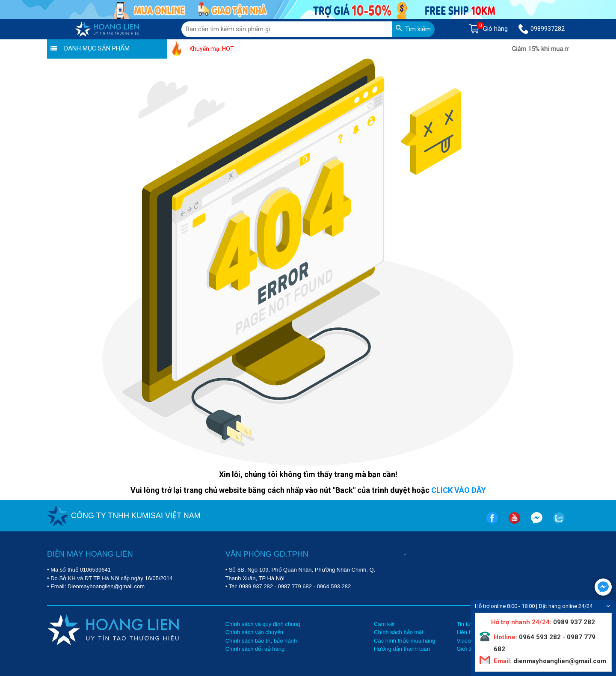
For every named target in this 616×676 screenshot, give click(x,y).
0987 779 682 (295, 586)
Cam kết (384, 624)
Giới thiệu (468, 649)
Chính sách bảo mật (399, 632)
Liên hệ (465, 632)
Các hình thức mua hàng (404, 641)
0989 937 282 (256, 586)
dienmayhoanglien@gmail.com (559, 661)
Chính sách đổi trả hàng (255, 649)
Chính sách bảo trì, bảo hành (261, 641)
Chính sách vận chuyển (254, 632)
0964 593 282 (334, 586)
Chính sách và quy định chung (263, 624)
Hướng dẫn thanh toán (402, 649)
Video (463, 641)
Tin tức (465, 624)
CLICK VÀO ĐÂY (459, 490)
